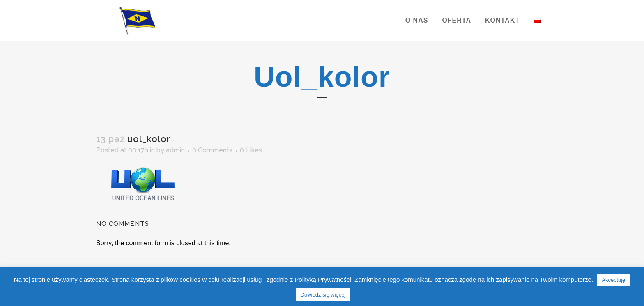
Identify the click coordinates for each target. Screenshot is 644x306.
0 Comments (212, 150)
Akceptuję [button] (613, 280)
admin (175, 150)
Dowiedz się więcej (323, 295)
